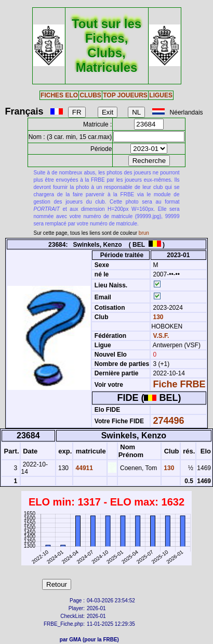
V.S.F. (161, 336)
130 (157, 317)
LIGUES (161, 95)
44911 (83, 468)
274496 (169, 421)
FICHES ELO (59, 95)
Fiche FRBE (179, 384)
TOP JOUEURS (125, 95)
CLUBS (90, 95)
